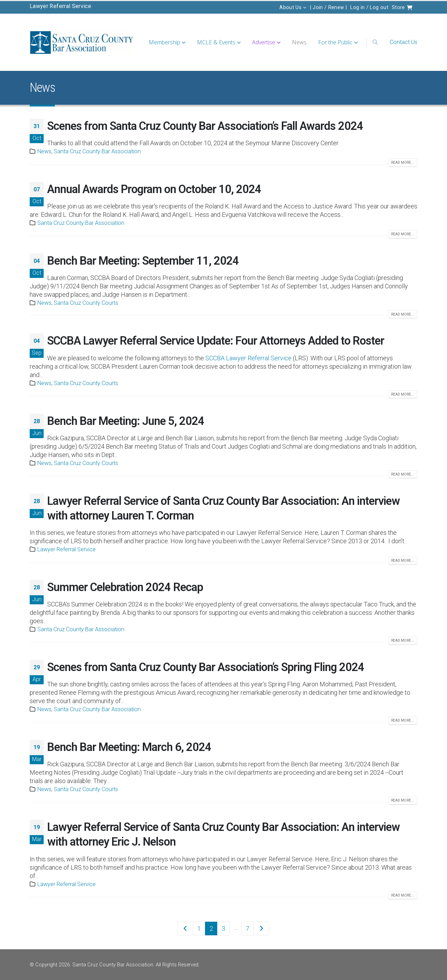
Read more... (403, 163)
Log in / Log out (369, 7)
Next (261, 929)
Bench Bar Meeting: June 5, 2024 (126, 421)
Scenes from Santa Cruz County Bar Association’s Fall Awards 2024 (205, 126)
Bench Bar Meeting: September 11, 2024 (143, 261)
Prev (185, 929)
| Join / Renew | (329, 7)
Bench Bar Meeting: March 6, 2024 (129, 747)
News (299, 42)
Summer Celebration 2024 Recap (125, 587)
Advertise (264, 42)
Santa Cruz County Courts (86, 303)
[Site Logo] (82, 42)
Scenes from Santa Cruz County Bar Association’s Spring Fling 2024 (206, 667)
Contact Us (404, 42)
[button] (375, 42)
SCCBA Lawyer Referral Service (248, 358)
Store (402, 7)
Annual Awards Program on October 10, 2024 (154, 189)
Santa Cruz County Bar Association (97, 151)
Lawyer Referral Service (60, 6)
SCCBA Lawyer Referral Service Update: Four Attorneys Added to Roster (216, 341)
